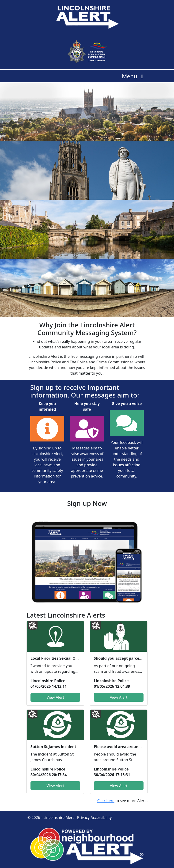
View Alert (55, 697)
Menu (134, 76)
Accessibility (101, 817)
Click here (106, 801)
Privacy (83, 817)
